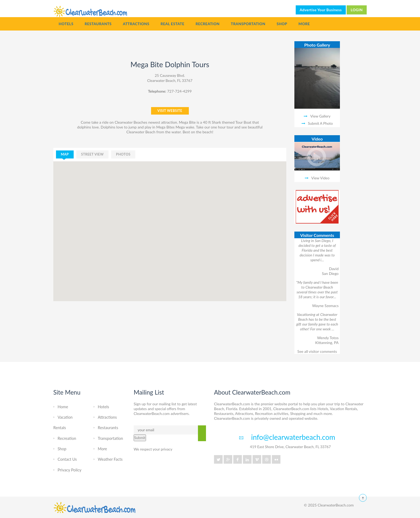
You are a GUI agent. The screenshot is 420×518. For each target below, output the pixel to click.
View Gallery (320, 116)
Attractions (136, 24)
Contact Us (67, 459)
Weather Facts (110, 459)
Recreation (207, 24)
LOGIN (357, 10)
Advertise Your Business (321, 10)
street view (92, 154)
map (65, 154)
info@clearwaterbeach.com (293, 437)
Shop (282, 24)
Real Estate (172, 24)
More (304, 24)
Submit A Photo (320, 123)
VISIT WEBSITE (170, 111)
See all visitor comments (317, 351)
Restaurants (98, 24)
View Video (320, 178)
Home (63, 407)
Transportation (248, 24)
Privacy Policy (70, 470)
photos (123, 154)
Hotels (66, 24)
